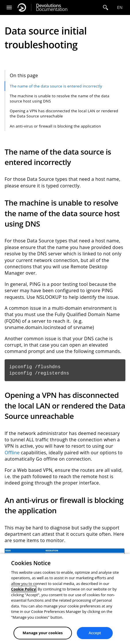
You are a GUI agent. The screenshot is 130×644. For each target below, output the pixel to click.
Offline (12, 453)
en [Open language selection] (120, 7)
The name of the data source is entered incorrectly (56, 86)
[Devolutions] (22, 7)
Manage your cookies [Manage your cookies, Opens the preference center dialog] (43, 633)
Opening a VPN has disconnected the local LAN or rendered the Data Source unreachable (64, 113)
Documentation (52, 7)
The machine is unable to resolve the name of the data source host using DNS (60, 98)
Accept (95, 633)
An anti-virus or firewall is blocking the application (55, 126)
